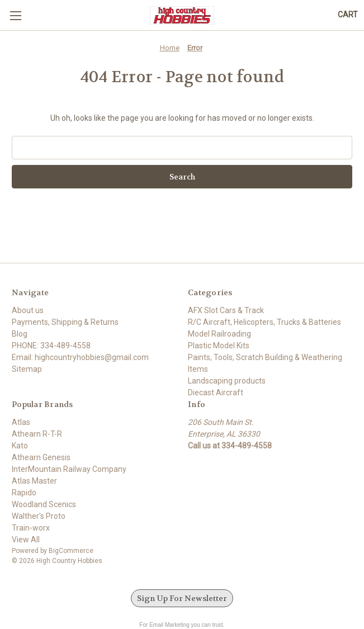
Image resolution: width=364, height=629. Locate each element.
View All (26, 540)
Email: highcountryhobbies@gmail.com (80, 357)
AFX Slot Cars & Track (226, 310)
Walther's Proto (39, 516)
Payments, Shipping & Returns (65, 322)
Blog (20, 334)
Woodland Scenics (44, 504)
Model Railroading (219, 334)
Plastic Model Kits (219, 346)
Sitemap (27, 369)
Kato (20, 446)
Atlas (21, 422)
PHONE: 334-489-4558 (51, 346)
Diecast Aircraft (216, 392)
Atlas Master (34, 481)
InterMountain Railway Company (69, 469)
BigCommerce (71, 551)
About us (28, 310)
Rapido (24, 493)
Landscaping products (227, 381)
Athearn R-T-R (37, 434)
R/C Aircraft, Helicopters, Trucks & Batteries (264, 322)
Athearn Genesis (41, 457)
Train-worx (31, 528)
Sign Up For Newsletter (182, 598)
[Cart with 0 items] (348, 15)
